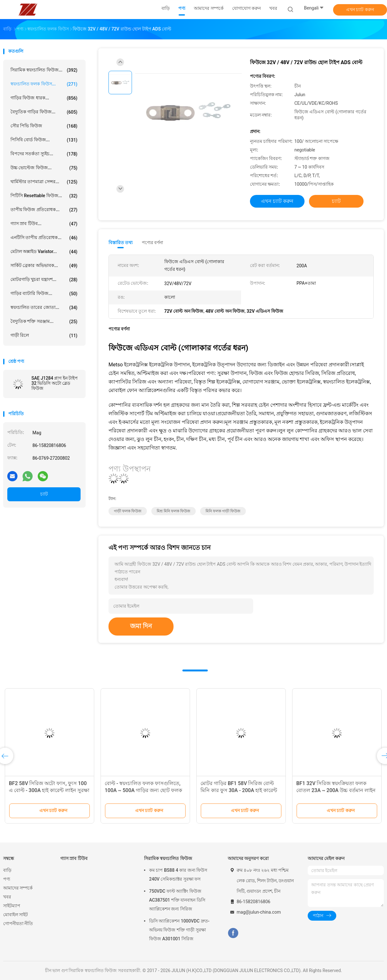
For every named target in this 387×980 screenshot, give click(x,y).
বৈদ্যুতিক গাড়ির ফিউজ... (44, 112)
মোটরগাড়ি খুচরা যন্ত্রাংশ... (44, 280)
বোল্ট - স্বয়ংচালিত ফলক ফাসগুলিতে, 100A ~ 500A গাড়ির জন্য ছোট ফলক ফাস (143, 790)
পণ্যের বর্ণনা (152, 243)
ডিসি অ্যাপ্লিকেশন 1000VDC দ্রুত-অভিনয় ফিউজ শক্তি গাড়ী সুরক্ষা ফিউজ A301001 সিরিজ (179, 930)
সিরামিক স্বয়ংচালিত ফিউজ (168, 858)
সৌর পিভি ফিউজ (44, 126)
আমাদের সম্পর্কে (18, 888)
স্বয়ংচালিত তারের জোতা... (44, 308)
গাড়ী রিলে (44, 336)
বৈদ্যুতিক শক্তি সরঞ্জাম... (44, 322)
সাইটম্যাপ (12, 906)
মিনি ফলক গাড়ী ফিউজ (223, 511)
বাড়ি (7, 870)
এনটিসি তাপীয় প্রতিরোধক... (44, 238)
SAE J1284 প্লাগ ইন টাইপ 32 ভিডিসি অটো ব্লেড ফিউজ (55, 383)
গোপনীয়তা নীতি (18, 923)
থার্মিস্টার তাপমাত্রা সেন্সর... (44, 182)
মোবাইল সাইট (16, 915)
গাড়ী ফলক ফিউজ (128, 511)
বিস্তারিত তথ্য (121, 243)
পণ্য (7, 879)
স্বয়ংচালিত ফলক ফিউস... (44, 84)
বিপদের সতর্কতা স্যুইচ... (44, 154)
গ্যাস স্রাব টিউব (74, 858)
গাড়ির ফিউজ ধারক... (44, 98)
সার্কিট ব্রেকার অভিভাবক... (44, 266)
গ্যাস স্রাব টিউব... (44, 224)
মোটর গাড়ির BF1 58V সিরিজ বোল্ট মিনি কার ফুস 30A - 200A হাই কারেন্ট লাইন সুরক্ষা (239, 790)
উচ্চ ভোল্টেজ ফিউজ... (44, 168)
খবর (7, 897)
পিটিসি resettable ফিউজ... (44, 196)
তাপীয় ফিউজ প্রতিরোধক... (44, 210)
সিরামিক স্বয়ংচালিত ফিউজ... (44, 70)
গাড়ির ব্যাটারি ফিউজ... (44, 294)
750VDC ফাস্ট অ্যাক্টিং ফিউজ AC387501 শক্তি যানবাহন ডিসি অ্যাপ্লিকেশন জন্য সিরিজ (177, 900)
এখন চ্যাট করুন (360, 10)
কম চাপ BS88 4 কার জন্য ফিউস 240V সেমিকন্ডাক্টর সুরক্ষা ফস (178, 875)
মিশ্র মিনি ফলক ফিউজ (174, 511)
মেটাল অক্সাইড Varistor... (44, 252)
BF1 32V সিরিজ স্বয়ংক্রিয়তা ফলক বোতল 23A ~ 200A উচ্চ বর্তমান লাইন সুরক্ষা (336, 790)
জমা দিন (141, 626)
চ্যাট (44, 494)
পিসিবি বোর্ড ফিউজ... (44, 140)
